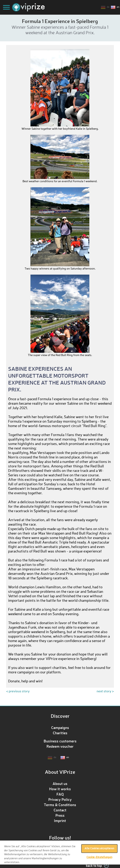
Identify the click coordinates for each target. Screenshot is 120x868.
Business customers (60, 741)
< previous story (18, 692)
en (118, 7)
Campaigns (60, 728)
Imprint (60, 821)
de (108, 7)
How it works (60, 789)
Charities (60, 733)
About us (60, 784)
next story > (105, 692)
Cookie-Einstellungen (99, 857)
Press (60, 815)
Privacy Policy (60, 799)
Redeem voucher (60, 746)
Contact (60, 810)
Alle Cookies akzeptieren (99, 849)
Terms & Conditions (60, 805)
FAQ (60, 794)
